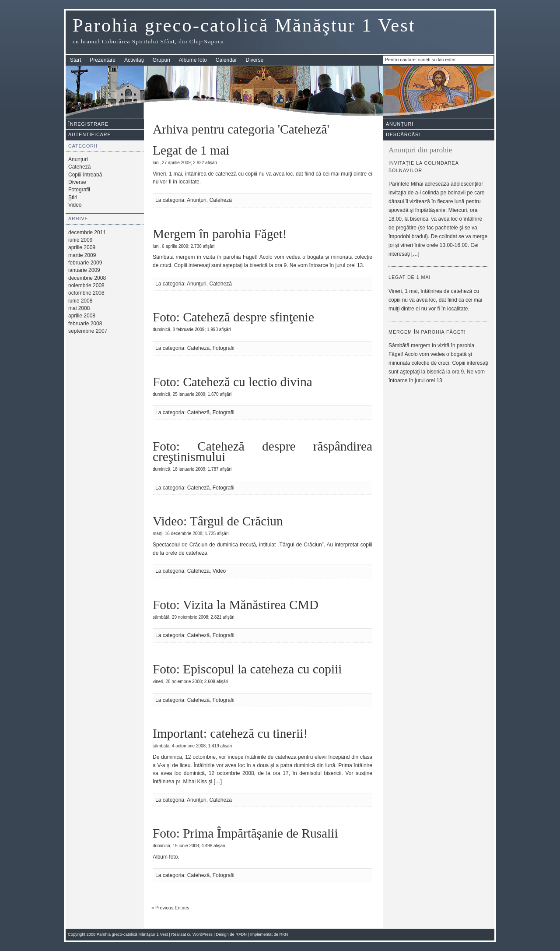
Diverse (255, 60)
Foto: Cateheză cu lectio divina (233, 382)
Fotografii (79, 190)
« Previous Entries (170, 908)
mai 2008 (79, 308)
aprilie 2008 (82, 316)
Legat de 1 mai (191, 150)
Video (75, 205)
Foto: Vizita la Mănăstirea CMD (236, 605)
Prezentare (103, 60)
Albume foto (193, 60)
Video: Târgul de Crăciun (218, 521)
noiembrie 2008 (86, 285)
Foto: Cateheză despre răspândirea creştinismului (262, 451)
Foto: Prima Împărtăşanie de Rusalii (245, 833)
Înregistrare (88, 124)
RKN (284, 934)
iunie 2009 (80, 240)
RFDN (241, 934)
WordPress (203, 934)
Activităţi (134, 60)
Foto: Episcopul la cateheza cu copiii (247, 669)
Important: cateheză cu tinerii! (230, 733)
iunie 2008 (80, 301)
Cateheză (79, 167)
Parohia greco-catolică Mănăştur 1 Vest (244, 25)
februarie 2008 (85, 324)
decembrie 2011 (87, 232)
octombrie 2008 (86, 293)
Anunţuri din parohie (420, 150)
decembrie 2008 (87, 278)
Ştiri (73, 197)
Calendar (226, 60)
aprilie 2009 (82, 247)
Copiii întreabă (85, 175)
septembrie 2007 (88, 331)
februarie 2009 (85, 263)
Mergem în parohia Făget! (220, 234)
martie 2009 (82, 255)
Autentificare (90, 134)
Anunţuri (78, 159)
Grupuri (161, 60)
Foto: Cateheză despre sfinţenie (233, 317)
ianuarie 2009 (84, 270)
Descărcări (403, 134)
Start (75, 60)
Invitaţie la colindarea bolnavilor (423, 167)
